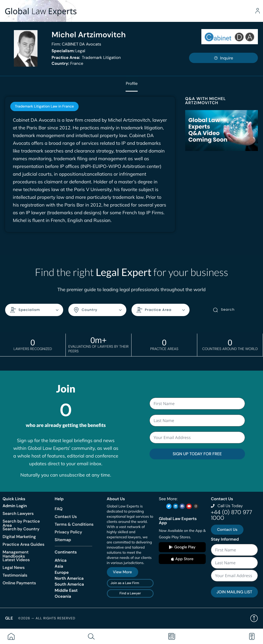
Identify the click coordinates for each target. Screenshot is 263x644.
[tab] (44, 106)
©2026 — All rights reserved (47, 618)
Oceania (63, 596)
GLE (9, 618)
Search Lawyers (18, 513)
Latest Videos (16, 560)
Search (224, 310)
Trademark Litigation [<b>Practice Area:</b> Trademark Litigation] (86, 57)
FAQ (59, 509)
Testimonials (15, 575)
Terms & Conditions (74, 524)
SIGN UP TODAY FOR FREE (197, 454)
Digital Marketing (19, 537)
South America (69, 584)
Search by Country (21, 529)
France (67, 63)
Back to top (254, 618)
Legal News (14, 567)
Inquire (223, 58)
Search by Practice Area (21, 523)
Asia (59, 566)
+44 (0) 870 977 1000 (231, 515)
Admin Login (15, 506)
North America (69, 578)
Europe (62, 572)
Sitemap (63, 539)
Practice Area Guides (24, 544)
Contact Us (66, 516)
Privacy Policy (68, 532)
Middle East (66, 590)
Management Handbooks (16, 554)
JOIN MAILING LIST (234, 592)
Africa (61, 560)
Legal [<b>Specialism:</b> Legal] (68, 51)
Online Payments (19, 583)
